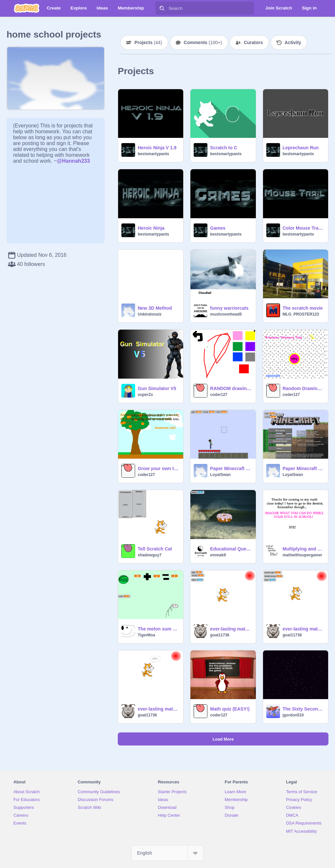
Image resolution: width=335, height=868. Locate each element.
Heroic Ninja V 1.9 (157, 148)
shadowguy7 (150, 555)
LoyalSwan (220, 475)
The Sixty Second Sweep (303, 709)
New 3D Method (155, 308)
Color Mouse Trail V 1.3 (303, 228)
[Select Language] (167, 853)
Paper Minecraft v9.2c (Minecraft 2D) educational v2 (231, 468)
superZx (145, 395)
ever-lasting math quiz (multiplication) (159, 709)
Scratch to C (223, 148)
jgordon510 (293, 715)
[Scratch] (27, 8)
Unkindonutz (150, 314)
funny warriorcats (229, 308)
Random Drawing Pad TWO (303, 388)
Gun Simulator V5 (157, 388)
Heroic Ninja (151, 228)
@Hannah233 (73, 161)
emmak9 (218, 555)
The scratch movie (303, 308)
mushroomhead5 (226, 314)
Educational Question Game (231, 549)
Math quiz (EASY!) (230, 709)
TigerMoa (146, 635)
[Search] (162, 8)
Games (218, 228)
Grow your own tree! (159, 468)
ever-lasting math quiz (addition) (231, 629)
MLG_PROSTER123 (301, 314)
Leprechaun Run (301, 148)
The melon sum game (159, 629)
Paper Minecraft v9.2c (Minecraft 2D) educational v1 (303, 468)
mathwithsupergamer (302, 555)
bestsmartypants (153, 154)
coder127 (219, 395)
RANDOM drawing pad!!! (231, 388)
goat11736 (220, 635)
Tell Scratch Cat (155, 549)
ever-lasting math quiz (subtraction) (303, 629)
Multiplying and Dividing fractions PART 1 (303, 549)
